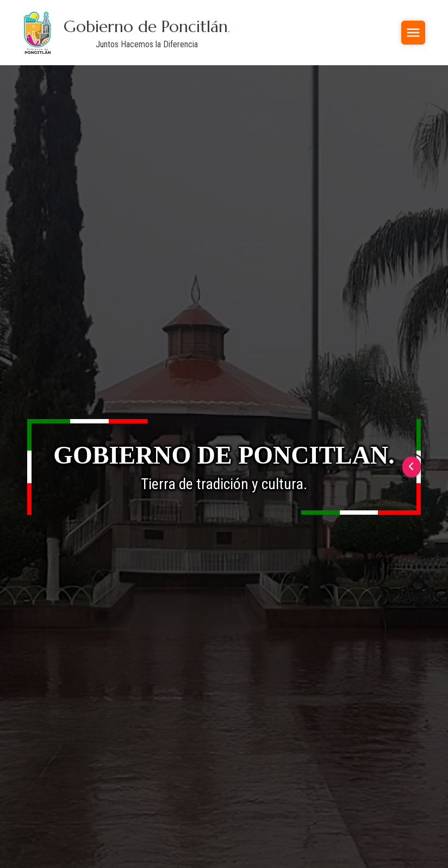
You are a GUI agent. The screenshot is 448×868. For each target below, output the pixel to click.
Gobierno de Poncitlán (147, 26)
